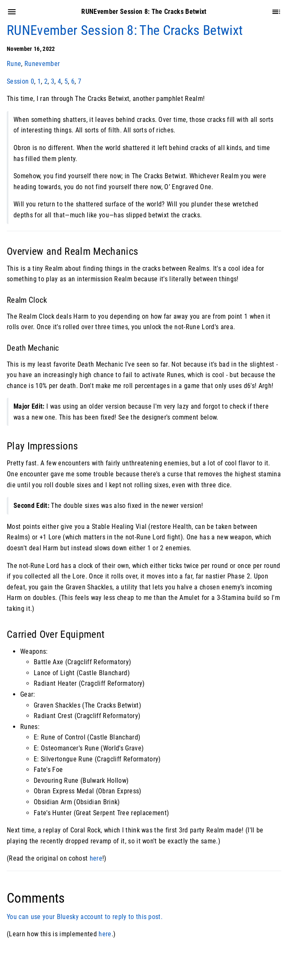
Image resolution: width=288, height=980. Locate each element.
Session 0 (20, 81)
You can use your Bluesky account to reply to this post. (85, 917)
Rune (14, 64)
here (96, 858)
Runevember (42, 64)
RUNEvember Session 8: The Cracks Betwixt (125, 30)
